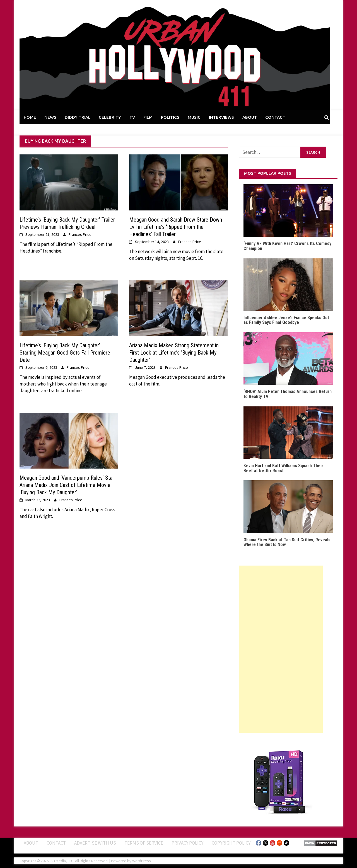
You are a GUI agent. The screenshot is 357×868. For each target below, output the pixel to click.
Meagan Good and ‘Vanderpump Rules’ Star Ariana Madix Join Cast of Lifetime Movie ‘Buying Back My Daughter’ (67, 485)
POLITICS (170, 117)
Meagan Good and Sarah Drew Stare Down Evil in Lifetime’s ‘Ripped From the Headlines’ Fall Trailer (176, 227)
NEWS (50, 117)
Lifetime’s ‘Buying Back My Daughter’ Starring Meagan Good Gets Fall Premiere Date (65, 353)
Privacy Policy (187, 843)
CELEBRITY (110, 117)
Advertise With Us (95, 843)
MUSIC (194, 117)
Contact (56, 843)
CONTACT (275, 117)
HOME (30, 117)
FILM (148, 117)
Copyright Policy (231, 843)
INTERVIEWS (221, 117)
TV (132, 117)
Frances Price (80, 234)
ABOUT (250, 117)
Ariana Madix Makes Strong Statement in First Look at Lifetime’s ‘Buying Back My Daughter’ (174, 353)
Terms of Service (144, 843)
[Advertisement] (281, 649)
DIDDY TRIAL (78, 117)
